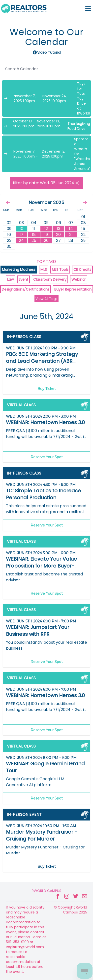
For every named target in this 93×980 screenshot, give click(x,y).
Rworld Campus (46, 891)
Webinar (79, 279)
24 (21, 240)
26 (46, 240)
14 (71, 229)
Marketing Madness (19, 270)
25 (34, 240)
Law (10, 279)
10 (21, 229)
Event (23, 279)
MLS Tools (60, 270)
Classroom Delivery (50, 279)
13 (59, 229)
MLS (44, 270)
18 (34, 235)
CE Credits (82, 270)
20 (58, 235)
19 (46, 235)
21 (71, 235)
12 (46, 229)
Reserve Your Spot (47, 457)
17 (21, 235)
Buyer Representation (73, 289)
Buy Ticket (47, 389)
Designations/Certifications (26, 289)
